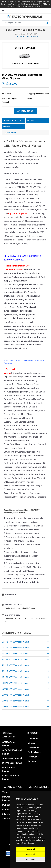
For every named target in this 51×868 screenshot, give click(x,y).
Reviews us (33, 746)
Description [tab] (10, 133)
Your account (9, 781)
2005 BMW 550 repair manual (16, 707)
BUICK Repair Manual (9, 758)
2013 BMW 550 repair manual (16, 659)
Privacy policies (35, 781)
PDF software (9, 794)
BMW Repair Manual (12, 752)
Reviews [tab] (7, 126)
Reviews (32, 751)
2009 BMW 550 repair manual (16, 683)
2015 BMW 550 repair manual (16, 648)
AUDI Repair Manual (12, 748)
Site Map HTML (10, 803)
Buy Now (27, 111)
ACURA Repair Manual (9, 733)
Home (16, 34)
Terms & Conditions (25, 843)
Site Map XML (9, 808)
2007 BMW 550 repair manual (16, 695)
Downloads (33, 728)
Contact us (33, 737)
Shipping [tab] (30, 120)
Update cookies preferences (36, 788)
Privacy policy (35, 840)
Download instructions (8, 788)
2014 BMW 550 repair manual (16, 654)
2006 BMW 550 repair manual (16, 701)
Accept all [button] (31, 849)
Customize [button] (31, 859)
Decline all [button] (31, 854)
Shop (23, 34)
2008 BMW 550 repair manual (16, 689)
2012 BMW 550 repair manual (16, 665)
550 (36, 34)
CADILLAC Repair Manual (11, 767)
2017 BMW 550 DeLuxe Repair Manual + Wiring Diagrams (23, 77)
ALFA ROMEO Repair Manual (12, 741)
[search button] (47, 23)
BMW (30, 34)
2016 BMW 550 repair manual (16, 642)
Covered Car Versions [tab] (12, 120)
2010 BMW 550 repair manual (16, 677)
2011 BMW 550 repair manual (16, 671)
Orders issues (35, 741)
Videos (31, 732)
